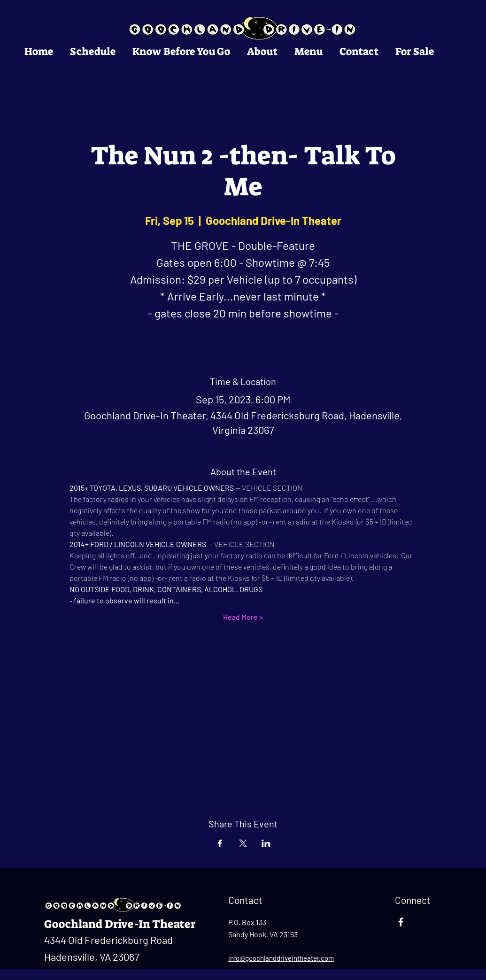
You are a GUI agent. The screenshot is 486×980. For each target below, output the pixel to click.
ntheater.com (314, 958)
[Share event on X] (243, 843)
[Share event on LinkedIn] (266, 843)
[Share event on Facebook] (220, 843)
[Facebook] (401, 922)
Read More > (243, 617)
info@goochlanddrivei (261, 958)
